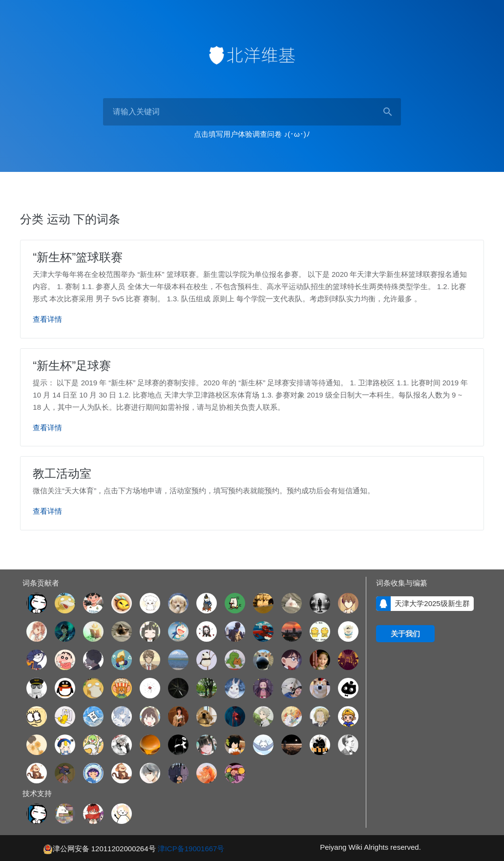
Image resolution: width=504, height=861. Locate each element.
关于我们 (405, 633)
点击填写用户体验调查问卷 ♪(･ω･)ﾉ (252, 134)
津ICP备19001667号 (191, 848)
